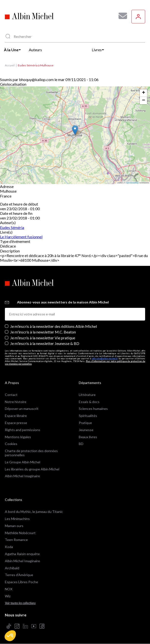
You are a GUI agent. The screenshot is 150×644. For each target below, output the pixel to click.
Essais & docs (89, 402)
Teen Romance (16, 540)
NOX (9, 589)
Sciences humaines (93, 409)
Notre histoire (16, 402)
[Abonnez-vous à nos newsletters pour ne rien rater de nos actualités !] (121, 16)
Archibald (12, 568)
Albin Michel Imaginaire (22, 476)
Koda (9, 547)
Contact (11, 395)
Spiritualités (88, 416)
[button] (10, 636)
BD (81, 444)
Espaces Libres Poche (21, 582)
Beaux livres (88, 437)
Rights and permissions (23, 430)
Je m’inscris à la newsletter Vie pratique (43, 338)
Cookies (11, 444)
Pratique (85, 423)
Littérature (87, 395)
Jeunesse (86, 430)
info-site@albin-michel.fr (105, 358)
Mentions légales (18, 437)
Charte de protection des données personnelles (31, 453)
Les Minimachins (17, 519)
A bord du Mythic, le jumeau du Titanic (34, 512)
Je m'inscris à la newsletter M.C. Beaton (43, 332)
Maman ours (14, 526)
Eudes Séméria (12, 227)
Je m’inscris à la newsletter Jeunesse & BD (45, 343)
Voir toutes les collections (20, 603)
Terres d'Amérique (19, 575)
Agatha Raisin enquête (22, 554)
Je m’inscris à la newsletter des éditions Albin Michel (54, 326)
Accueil (10, 65)
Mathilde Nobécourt (20, 533)
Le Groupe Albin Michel (23, 462)
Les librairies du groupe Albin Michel (32, 469)
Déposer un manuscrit (22, 409)
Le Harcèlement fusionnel (21, 237)
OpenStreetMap (132, 183)
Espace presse (16, 423)
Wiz (8, 596)
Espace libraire (16, 416)
